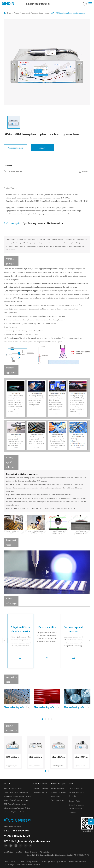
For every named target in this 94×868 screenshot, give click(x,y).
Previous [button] (5, 641)
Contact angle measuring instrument (16, 792)
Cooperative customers (77, 805)
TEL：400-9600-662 (17, 830)
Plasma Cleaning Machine (29, 862)
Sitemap (14, 862)
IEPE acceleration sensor (78, 862)
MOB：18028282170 (17, 836)
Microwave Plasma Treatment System (17, 808)
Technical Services (57, 788)
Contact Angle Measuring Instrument (53, 862)
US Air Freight (9, 865)
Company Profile (75, 801)
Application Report (58, 800)
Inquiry (42, 148)
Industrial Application (41, 788)
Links (6, 862)
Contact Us (73, 813)
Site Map (19, 852)
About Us (72, 796)
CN (85, 4)
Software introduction (59, 792)
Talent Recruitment (75, 809)
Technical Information (76, 792)
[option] (47, 62)
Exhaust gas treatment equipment (28, 865)
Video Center (56, 796)
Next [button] (89, 641)
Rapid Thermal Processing (13, 788)
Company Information (76, 788)
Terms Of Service (31, 852)
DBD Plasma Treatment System (15, 804)
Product (17, 13)
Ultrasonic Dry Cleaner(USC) (14, 812)
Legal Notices (9, 852)
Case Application (40, 784)
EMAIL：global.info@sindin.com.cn (27, 841)
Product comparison (15, 148)
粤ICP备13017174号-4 (82, 855)
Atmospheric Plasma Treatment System (35, 13)
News (71, 784)
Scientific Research (40, 792)
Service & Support (58, 784)
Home (9, 13)
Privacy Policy (45, 852)
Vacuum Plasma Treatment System (16, 800)
